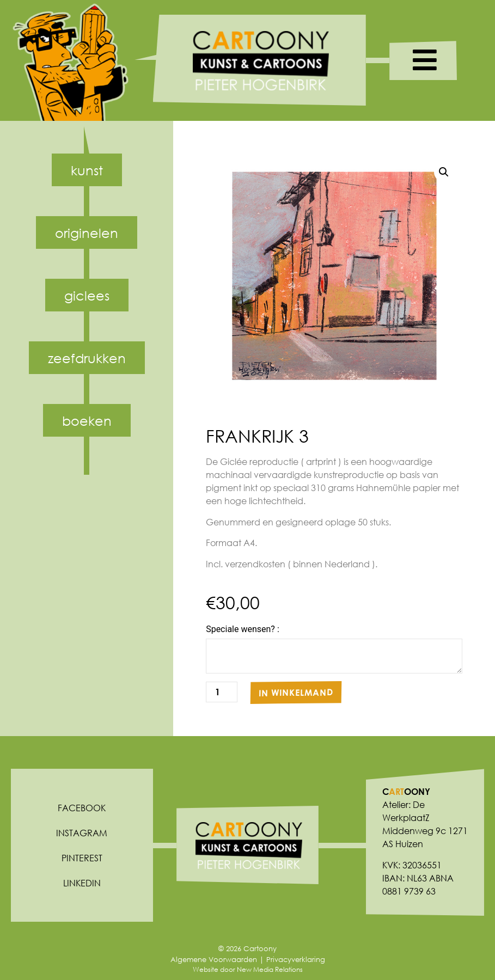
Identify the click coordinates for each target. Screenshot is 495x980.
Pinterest (82, 858)
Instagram (82, 833)
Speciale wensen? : (243, 629)
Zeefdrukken (87, 358)
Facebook (82, 808)
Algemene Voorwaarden (214, 960)
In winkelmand (296, 693)
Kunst (87, 170)
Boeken (87, 420)
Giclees (87, 295)
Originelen (87, 232)
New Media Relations (270, 969)
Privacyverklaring (296, 960)
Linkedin (82, 883)
